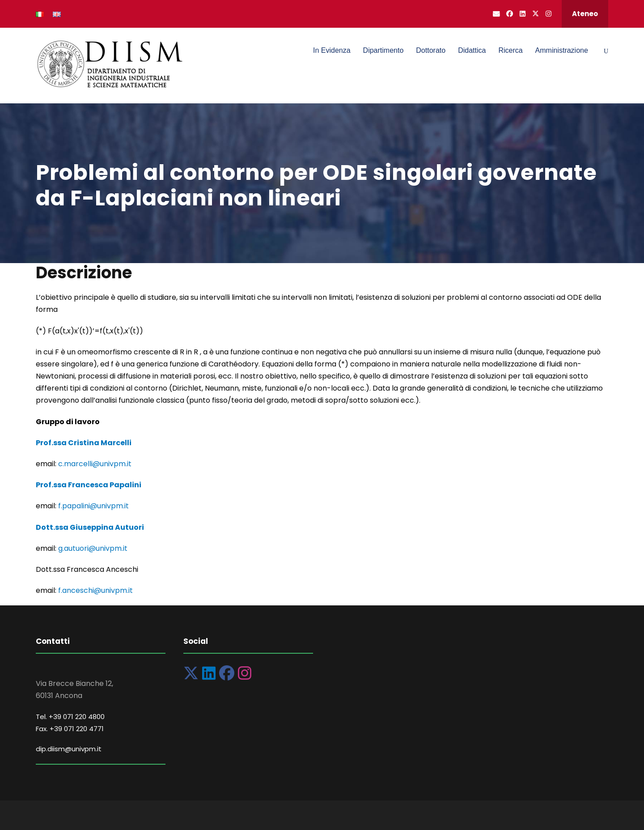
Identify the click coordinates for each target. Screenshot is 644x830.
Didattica (472, 50)
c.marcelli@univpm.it (95, 464)
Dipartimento (383, 50)
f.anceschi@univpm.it (95, 590)
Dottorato (431, 50)
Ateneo (585, 14)
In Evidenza (332, 50)
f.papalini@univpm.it (93, 506)
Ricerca (510, 50)
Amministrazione (562, 50)
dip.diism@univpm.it (69, 749)
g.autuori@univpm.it (93, 548)
